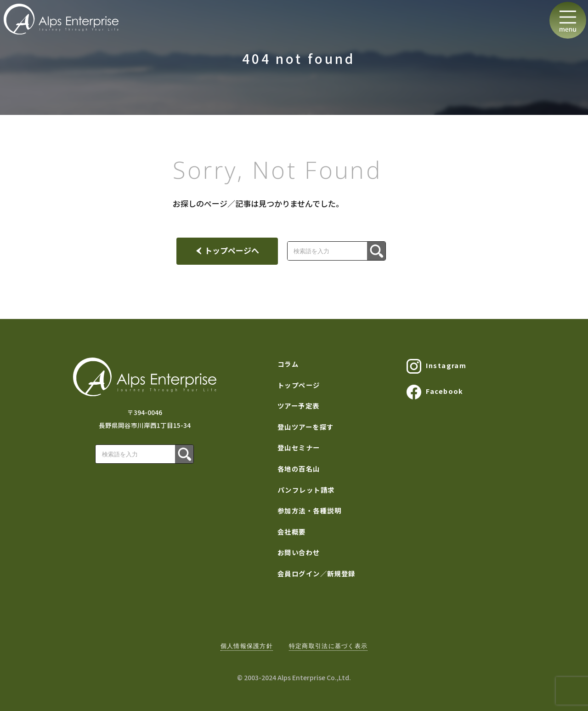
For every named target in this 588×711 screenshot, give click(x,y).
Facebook (435, 392)
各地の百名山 (299, 469)
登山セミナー (299, 447)
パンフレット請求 (306, 490)
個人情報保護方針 (247, 646)
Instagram (436, 366)
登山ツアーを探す (306, 427)
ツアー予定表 (299, 406)
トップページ (299, 385)
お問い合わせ (299, 552)
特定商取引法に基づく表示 (328, 646)
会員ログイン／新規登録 (317, 573)
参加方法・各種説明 (309, 510)
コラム (288, 364)
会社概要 (292, 532)
